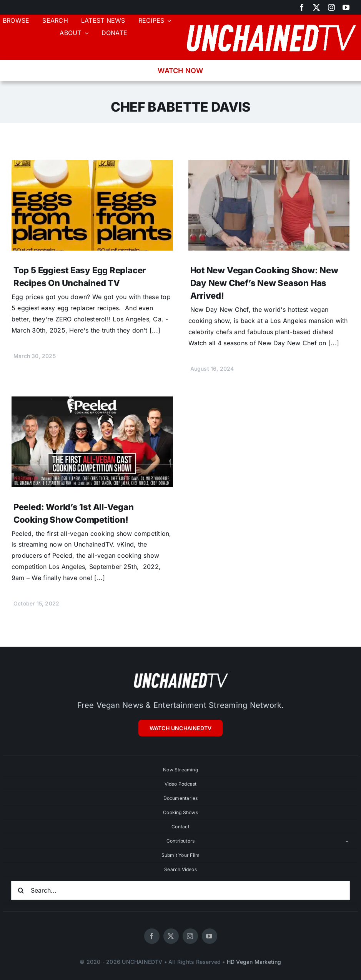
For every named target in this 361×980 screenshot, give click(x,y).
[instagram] (331, 7)
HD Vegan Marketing (254, 962)
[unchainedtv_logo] (271, 22)
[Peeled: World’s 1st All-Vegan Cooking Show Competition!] (92, 402)
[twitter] (316, 7)
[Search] (21, 890)
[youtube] (346, 7)
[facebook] (302, 7)
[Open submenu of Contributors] (347, 841)
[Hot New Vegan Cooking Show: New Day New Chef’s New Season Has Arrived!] (269, 165)
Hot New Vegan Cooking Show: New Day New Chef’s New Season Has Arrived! (264, 283)
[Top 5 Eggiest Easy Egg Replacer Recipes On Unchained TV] (92, 165)
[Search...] (180, 890)
